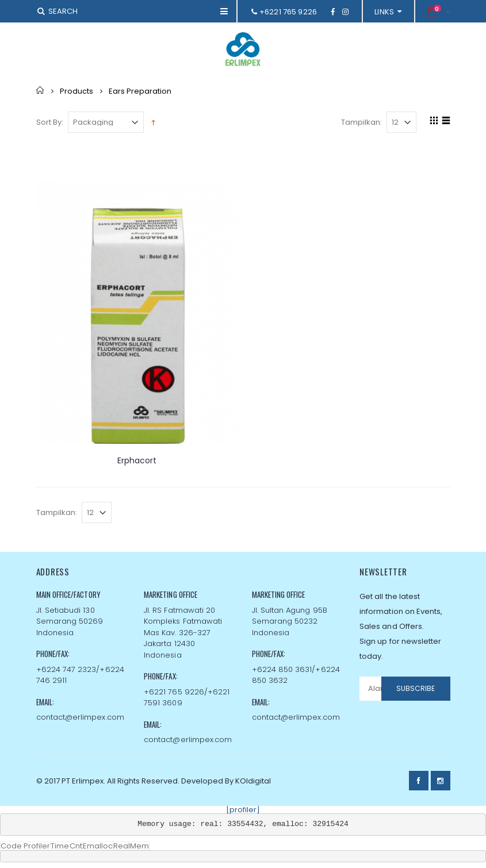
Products (76, 91)
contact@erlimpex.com (80, 717)
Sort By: (50, 122)
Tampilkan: (361, 122)
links (384, 12)
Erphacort (137, 460)
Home (41, 91)
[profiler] (243, 810)
